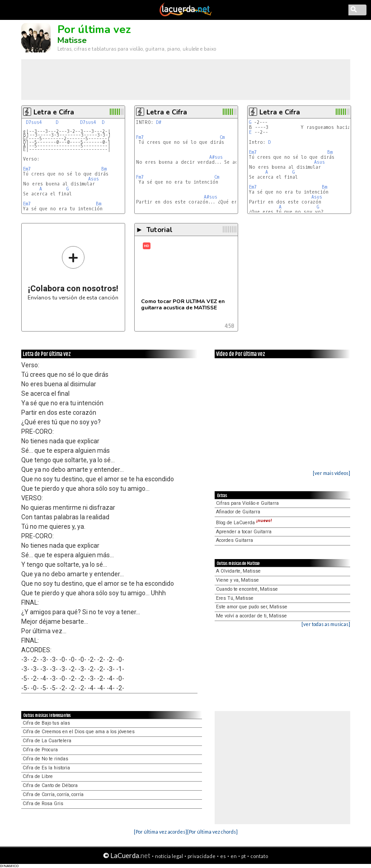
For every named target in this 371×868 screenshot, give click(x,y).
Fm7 (140, 137)
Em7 (27, 169)
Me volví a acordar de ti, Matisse (251, 616)
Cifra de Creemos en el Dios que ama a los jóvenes (79, 732)
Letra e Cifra (54, 112)
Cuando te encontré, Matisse (247, 589)
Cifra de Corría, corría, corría (53, 794)
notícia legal (169, 856)
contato (259, 856)
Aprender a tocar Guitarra (244, 532)
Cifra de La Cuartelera (47, 741)
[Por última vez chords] (212, 832)
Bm (104, 169)
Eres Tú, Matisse (235, 598)
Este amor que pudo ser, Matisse (252, 607)
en (234, 856)
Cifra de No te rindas (45, 759)
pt (244, 856)
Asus (94, 179)
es (223, 856)
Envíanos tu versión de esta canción (73, 273)
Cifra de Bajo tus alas (46, 723)
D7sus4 (34, 122)
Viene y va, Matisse (237, 580)
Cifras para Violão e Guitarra (247, 503)
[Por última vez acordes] (160, 832)
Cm (222, 137)
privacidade (202, 856)
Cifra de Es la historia (46, 768)
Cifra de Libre (38, 776)
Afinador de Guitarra (238, 512)
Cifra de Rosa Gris (43, 804)
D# (159, 122)
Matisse (72, 40)
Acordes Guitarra (235, 540)
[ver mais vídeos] (331, 473)
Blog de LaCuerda (244, 523)
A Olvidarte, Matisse (238, 571)
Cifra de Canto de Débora (50, 785)
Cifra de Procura (40, 750)
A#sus (216, 157)
